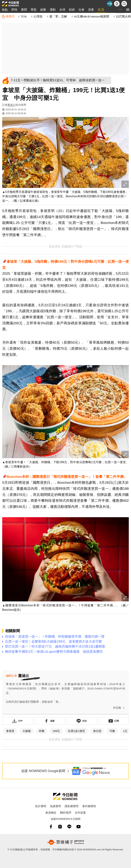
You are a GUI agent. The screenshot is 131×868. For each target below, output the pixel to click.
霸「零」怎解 (58, 16)
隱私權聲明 (72, 806)
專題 (34, 10)
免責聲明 (55, 806)
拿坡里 (10, 731)
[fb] (51, 827)
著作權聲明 (89, 806)
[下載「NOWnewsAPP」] (17, 721)
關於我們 (66, 813)
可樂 (112, 731)
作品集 (119, 708)
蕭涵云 (11, 105)
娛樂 (43, 10)
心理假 (38, 16)
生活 (101, 10)
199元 (56, 731)
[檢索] (124, 4)
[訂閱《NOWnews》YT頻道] (114, 721)
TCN (24, 16)
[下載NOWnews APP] (117, 4)
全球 (62, 10)
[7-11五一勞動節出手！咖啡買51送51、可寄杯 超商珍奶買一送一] (61, 80)
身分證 (97, 731)
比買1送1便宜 (76, 731)
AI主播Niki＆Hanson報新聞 (92, 16)
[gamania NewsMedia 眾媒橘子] (66, 842)
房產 (91, 10)
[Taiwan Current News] (109, 4)
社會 (81, 10)
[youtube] (78, 827)
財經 (72, 10)
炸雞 (42, 731)
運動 (53, 10)
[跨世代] (8, 17)
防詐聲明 (41, 806)
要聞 (24, 10)
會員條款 (51, 813)
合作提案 (80, 813)
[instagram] (60, 827)
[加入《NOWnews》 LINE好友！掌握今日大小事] (82, 721)
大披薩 (27, 731)
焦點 (5, 10)
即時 (14, 10)
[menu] (128, 10)
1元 (125, 731)
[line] (69, 827)
